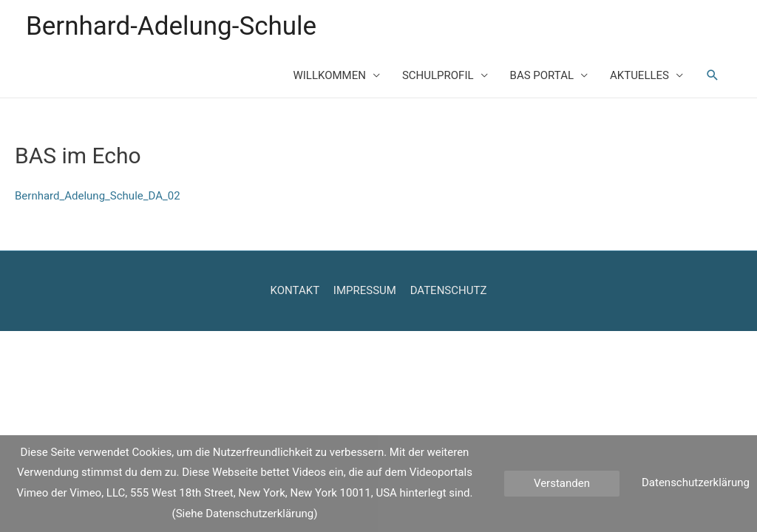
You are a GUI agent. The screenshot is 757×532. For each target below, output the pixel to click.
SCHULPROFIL (438, 75)
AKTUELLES (639, 75)
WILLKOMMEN (329, 75)
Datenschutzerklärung (696, 482)
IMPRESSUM (365, 290)
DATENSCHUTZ (449, 290)
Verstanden (562, 483)
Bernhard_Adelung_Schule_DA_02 (98, 196)
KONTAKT (295, 290)
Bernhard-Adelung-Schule (171, 26)
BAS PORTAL (542, 75)
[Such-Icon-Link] (713, 75)
